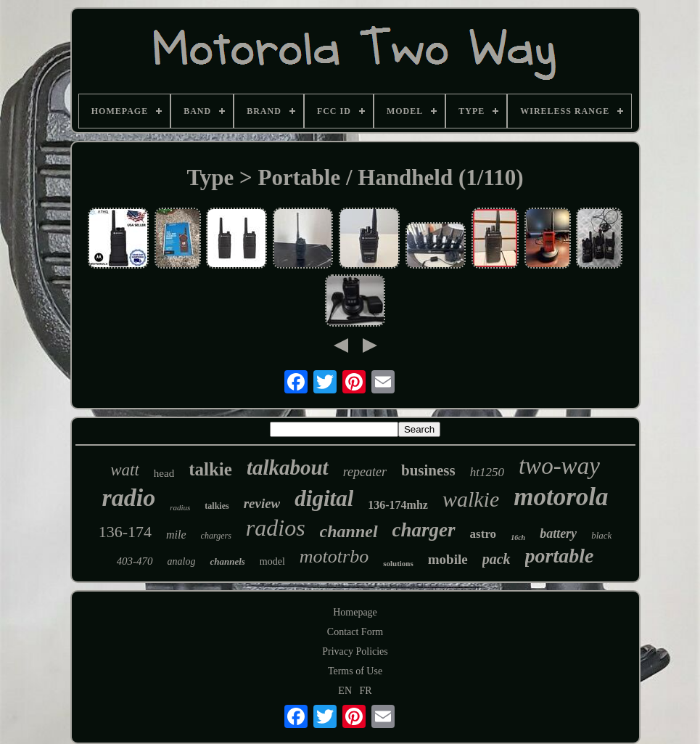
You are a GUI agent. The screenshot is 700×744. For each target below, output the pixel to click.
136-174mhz (398, 505)
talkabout (288, 467)
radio (128, 498)
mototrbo (334, 556)
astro (483, 534)
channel (349, 531)
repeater (365, 472)
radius (180, 507)
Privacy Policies (355, 651)
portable (560, 556)
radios (276, 528)
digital (324, 498)
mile (176, 535)
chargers (216, 536)
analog (182, 561)
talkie (210, 469)
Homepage (355, 612)
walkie (471, 499)
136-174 (125, 532)
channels (227, 561)
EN (345, 691)
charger (424, 530)
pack (497, 559)
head (164, 473)
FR (366, 691)
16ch (518, 537)
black (601, 535)
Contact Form (355, 632)
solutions (398, 563)
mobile (448, 559)
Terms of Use (355, 671)
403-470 (135, 561)
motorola (561, 497)
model (272, 561)
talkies (217, 506)
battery (558, 534)
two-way (559, 466)
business (428, 470)
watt (125, 470)
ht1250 (487, 472)
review (262, 503)
